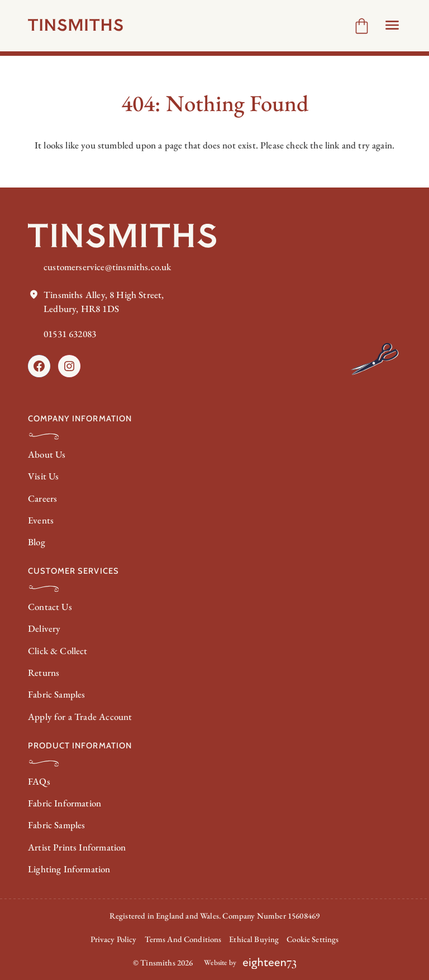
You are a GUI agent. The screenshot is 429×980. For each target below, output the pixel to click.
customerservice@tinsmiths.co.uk (107, 267)
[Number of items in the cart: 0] (362, 26)
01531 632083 (70, 334)
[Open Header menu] (392, 25)
